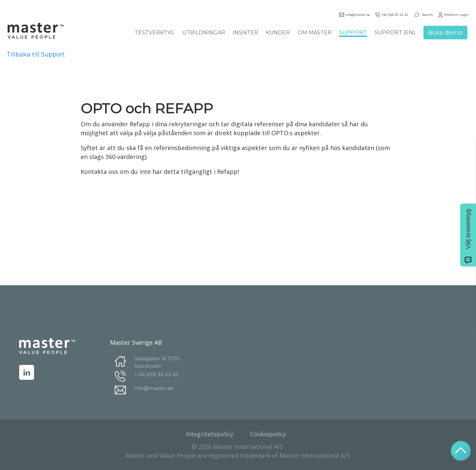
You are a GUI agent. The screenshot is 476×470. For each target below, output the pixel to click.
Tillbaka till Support (36, 55)
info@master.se (355, 15)
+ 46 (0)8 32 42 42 (156, 374)
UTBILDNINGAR (204, 33)
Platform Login (454, 15)
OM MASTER (315, 33)
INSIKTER (245, 33)
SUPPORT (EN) (395, 33)
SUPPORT (353, 33)
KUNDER (278, 33)
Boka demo (445, 33)
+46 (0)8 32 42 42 (392, 15)
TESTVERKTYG (155, 33)
